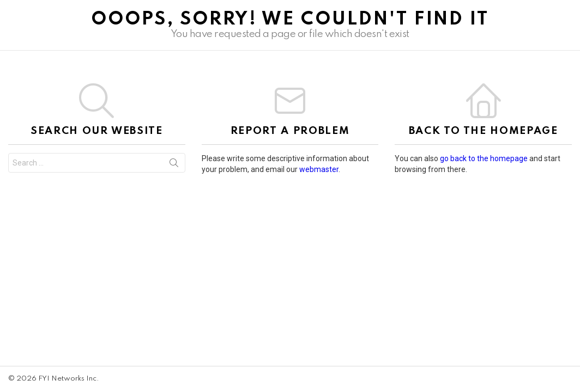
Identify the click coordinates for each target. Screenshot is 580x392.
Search (174, 165)
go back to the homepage (484, 158)
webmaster (319, 169)
